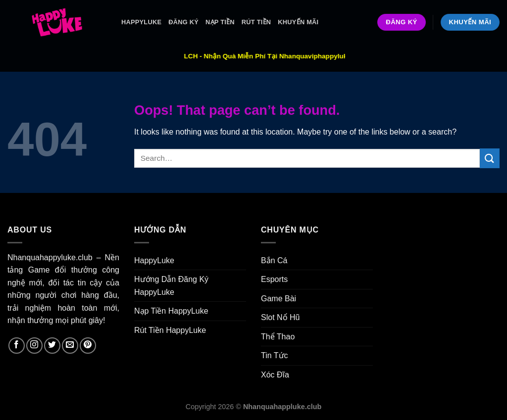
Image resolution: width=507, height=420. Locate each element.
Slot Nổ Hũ (280, 317)
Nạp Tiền (220, 22)
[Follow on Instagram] (34, 346)
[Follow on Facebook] (17, 346)
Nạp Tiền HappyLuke (171, 311)
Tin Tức (275, 355)
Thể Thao (278, 337)
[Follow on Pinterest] (88, 346)
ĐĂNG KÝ (183, 22)
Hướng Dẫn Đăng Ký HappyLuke (171, 286)
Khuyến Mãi (298, 22)
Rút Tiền (256, 22)
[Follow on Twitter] (52, 346)
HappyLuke (141, 22)
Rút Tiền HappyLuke (170, 330)
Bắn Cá (274, 260)
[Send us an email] (70, 346)
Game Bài (279, 299)
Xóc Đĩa (275, 375)
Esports (274, 279)
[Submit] (490, 158)
